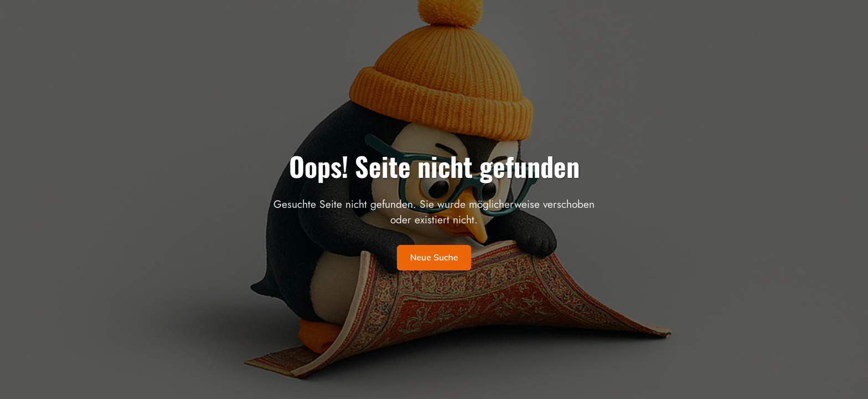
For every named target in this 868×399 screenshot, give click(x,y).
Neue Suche (434, 258)
